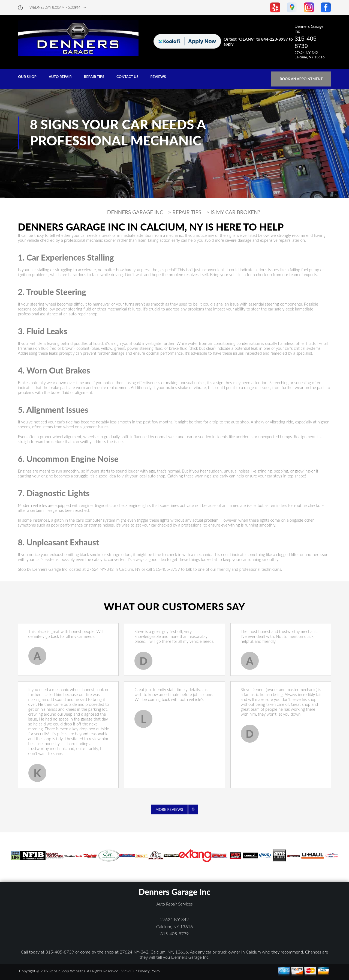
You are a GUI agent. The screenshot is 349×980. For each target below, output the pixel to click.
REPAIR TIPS (94, 77)
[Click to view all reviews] (174, 809)
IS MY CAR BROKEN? (235, 212)
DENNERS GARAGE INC (135, 212)
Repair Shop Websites (67, 971)
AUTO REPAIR (60, 77)
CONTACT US (127, 77)
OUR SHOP (27, 77)
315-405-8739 (306, 42)
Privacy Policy (149, 971)
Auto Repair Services (175, 904)
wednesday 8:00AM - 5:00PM (55, 8)
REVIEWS (158, 77)
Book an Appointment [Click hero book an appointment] (301, 79)
